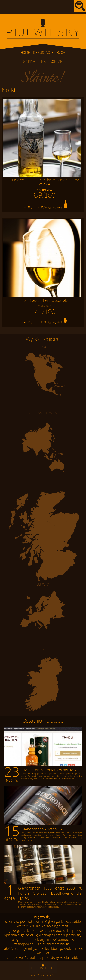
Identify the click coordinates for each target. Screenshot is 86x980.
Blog (61, 53)
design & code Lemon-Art (43, 975)
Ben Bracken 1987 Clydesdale (45, 303)
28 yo (31, 208)
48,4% (44, 208)
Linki (43, 62)
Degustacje (43, 53)
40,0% (44, 323)
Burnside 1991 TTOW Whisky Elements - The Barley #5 (45, 185)
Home (25, 53)
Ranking (29, 62)
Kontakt (57, 62)
